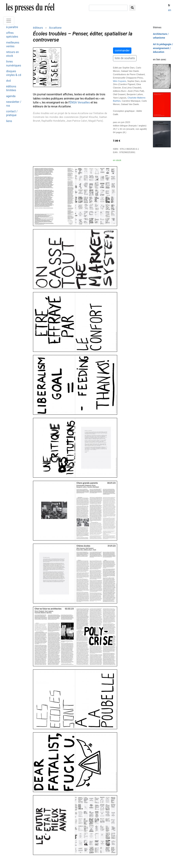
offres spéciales (12, 35)
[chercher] (108, 8)
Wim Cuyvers (120, 81)
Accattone (55, 28)
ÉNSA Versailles (80, 103)
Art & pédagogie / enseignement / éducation (163, 48)
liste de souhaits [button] (125, 58)
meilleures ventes (13, 44)
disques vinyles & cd (14, 73)
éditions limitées (11, 88)
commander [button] (122, 50)
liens (9, 121)
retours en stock (13, 54)
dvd (8, 81)
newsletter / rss (14, 104)
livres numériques (14, 63)
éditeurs (38, 28)
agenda (11, 96)
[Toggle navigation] (9, 21)
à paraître (12, 27)
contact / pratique (12, 113)
